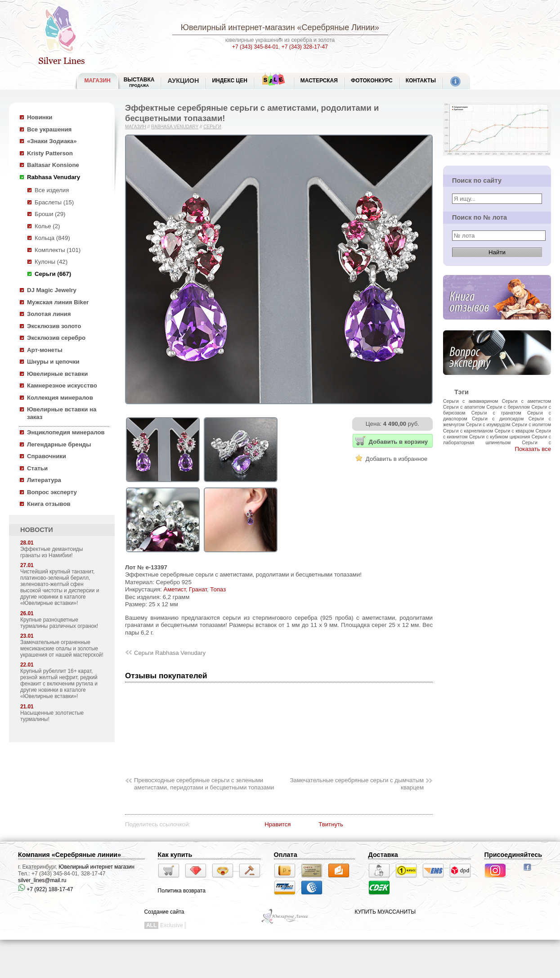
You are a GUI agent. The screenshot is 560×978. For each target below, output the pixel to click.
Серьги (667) (53, 274)
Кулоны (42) (51, 262)
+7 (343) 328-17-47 (305, 47)
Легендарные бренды (59, 444)
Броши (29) (50, 214)
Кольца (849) (52, 238)
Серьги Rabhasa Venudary (170, 653)
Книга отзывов (49, 504)
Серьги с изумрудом (488, 424)
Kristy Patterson (50, 153)
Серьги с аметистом (526, 401)
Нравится (278, 824)
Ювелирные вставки (57, 374)
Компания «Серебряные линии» (69, 855)
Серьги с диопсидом (498, 419)
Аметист (174, 589)
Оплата (286, 855)
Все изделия (52, 190)
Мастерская (319, 81)
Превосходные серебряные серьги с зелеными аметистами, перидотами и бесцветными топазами (204, 784)
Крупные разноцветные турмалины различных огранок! (59, 623)
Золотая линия (49, 314)
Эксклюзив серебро (56, 338)
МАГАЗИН (98, 81)
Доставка (383, 855)
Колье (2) (47, 226)
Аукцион (183, 81)
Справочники (47, 456)
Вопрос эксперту (52, 492)
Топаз (218, 589)
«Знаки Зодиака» (52, 141)
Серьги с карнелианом (468, 431)
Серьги (212, 127)
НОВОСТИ (37, 530)
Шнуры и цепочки (53, 362)
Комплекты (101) (58, 250)
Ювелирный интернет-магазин (238, 27)
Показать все (533, 449)
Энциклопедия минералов (66, 432)
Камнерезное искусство (62, 385)
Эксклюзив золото (54, 326)
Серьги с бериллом (508, 407)
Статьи (37, 468)
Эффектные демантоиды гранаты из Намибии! (52, 552)
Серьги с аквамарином (470, 401)
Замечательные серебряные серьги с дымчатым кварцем (357, 784)
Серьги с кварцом (514, 431)
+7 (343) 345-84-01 (255, 47)
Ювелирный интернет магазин (96, 867)
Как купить (175, 855)
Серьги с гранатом (496, 413)
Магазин (136, 127)
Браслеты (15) (54, 202)
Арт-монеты (45, 350)
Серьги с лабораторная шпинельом (497, 439)
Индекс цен (229, 81)
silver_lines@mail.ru (42, 880)
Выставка (139, 82)
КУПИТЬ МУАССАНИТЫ (385, 912)
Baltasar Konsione (53, 165)
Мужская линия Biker (58, 302)
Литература (44, 480)
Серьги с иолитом (531, 424)
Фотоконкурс (372, 81)
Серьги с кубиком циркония (500, 437)
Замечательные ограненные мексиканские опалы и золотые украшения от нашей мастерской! (62, 649)
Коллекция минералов (60, 398)
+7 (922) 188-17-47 (45, 889)
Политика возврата (182, 891)
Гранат (198, 589)
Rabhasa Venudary (54, 177)
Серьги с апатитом (464, 407)
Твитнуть (331, 824)
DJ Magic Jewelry (52, 290)
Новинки (40, 117)
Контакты (421, 81)
